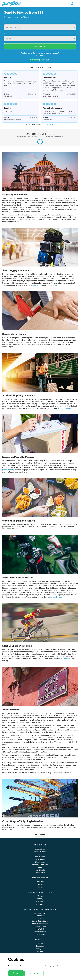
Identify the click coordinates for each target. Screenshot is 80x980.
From (6, 22)
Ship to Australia (40, 913)
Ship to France (40, 916)
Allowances (40, 904)
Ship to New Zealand (40, 926)
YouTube (40, 951)
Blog (40, 867)
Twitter (40, 943)
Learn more (34, 973)
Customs (40, 901)
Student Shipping (40, 851)
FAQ (40, 887)
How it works (36, 285)
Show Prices (40, 46)
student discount (64, 408)
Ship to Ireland (40, 932)
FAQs (55, 285)
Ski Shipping (40, 859)
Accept (16, 973)
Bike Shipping (40, 862)
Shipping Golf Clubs (40, 865)
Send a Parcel (40, 873)
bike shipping (64, 658)
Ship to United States (40, 921)
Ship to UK (40, 918)
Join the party (40, 55)
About (40, 884)
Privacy (40, 899)
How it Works (40, 870)
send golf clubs (56, 597)
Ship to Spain (40, 934)
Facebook (40, 946)
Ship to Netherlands (40, 924)
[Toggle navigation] (77, 3)
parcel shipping (8, 470)
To (5, 33)
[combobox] (40, 27)
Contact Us (40, 882)
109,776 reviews (48, 125)
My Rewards (40, 857)
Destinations (40, 849)
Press (40, 854)
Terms (40, 896)
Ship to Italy (40, 929)
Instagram (40, 949)
